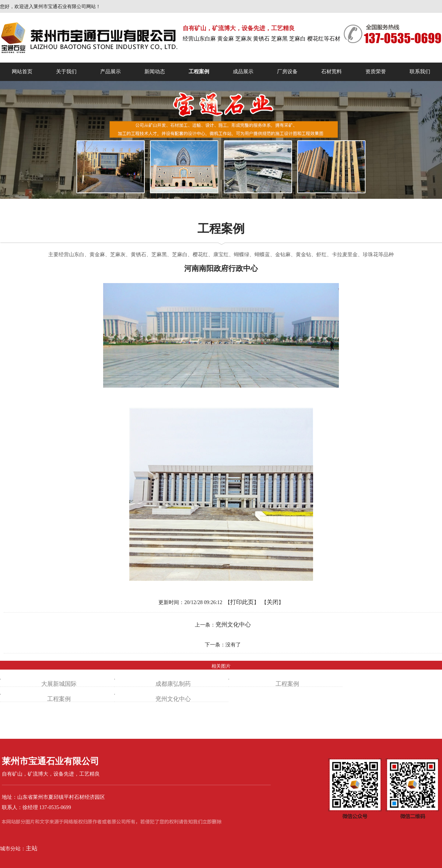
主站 (32, 848)
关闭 (273, 602)
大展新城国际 (59, 684)
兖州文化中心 (233, 624)
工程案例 (287, 684)
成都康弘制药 (173, 684)
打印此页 (242, 602)
